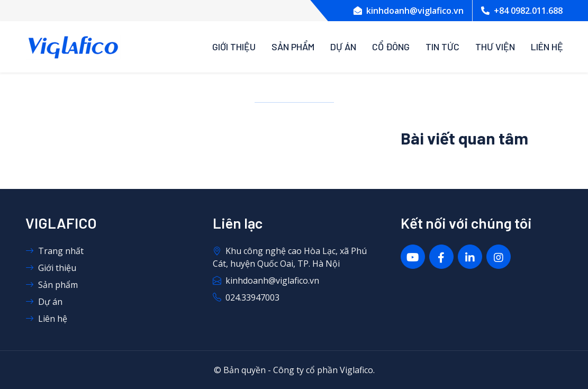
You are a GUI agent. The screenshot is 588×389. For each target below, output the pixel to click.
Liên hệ (46, 319)
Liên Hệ (547, 47)
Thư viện (495, 47)
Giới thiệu (234, 47)
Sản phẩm (293, 47)
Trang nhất (55, 251)
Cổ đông (391, 47)
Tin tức (442, 47)
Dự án (343, 47)
